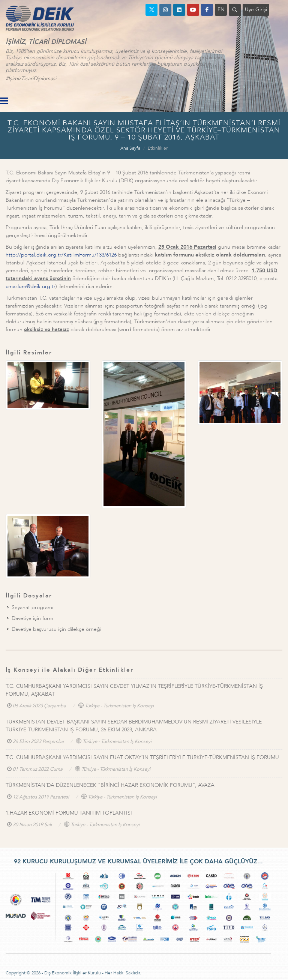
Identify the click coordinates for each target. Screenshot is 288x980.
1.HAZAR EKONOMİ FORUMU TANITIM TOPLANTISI (69, 813)
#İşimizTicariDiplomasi (31, 79)
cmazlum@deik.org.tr (31, 286)
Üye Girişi (256, 10)
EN (221, 10)
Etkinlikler (158, 148)
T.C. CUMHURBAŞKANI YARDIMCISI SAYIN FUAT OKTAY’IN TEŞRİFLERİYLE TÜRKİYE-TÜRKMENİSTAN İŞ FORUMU (142, 757)
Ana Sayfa (130, 148)
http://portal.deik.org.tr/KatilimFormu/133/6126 (61, 255)
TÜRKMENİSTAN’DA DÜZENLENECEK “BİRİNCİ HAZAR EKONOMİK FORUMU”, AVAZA (110, 785)
